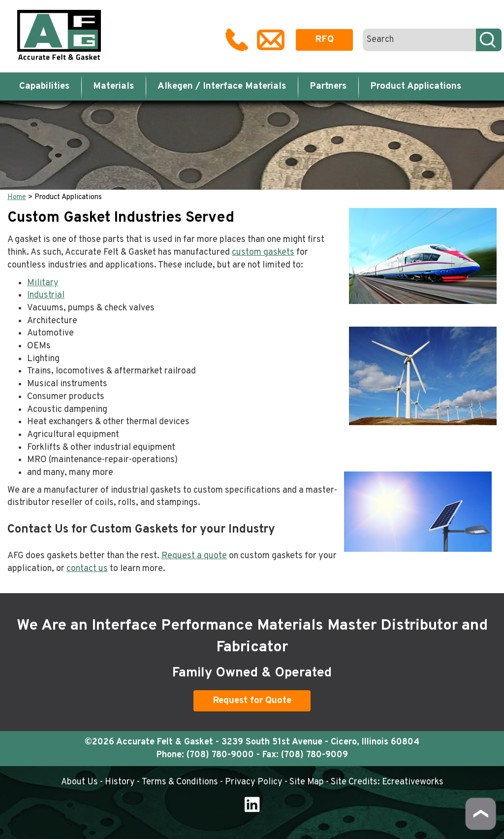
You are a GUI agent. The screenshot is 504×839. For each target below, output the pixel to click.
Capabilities (44, 86)
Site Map (307, 782)
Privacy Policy (254, 782)
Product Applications (416, 86)
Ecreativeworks (413, 782)
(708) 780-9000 (220, 755)
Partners (328, 86)
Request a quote (194, 556)
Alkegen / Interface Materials (222, 86)
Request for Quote (252, 701)
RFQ (324, 39)
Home (17, 197)
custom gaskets (263, 252)
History (120, 782)
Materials (113, 86)
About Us (79, 782)
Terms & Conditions (180, 782)
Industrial (46, 295)
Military (43, 283)
